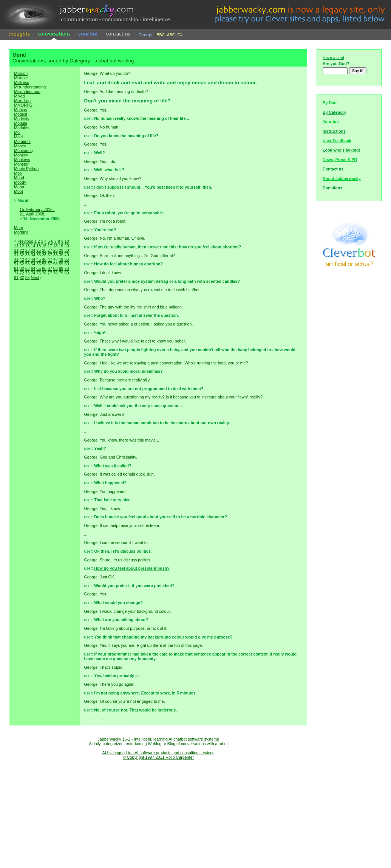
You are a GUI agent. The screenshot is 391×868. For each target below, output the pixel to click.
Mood (19, 178)
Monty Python (26, 169)
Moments (22, 141)
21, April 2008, (33, 214)
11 (16, 246)
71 (16, 273)
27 (50, 250)
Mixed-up (22, 101)
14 (33, 246)
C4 (180, 35)
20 (66, 246)
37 (50, 255)
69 (61, 268)
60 (66, 264)
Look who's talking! (341, 150)
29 (61, 250)
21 (16, 250)
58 (56, 264)
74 (33, 273)
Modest (21, 114)
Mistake (21, 78)
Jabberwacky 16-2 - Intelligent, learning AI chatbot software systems (158, 739)
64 (33, 268)
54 (33, 264)
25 (39, 250)
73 (28, 273)
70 (66, 268)
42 (22, 259)
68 (56, 268)
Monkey (21, 155)
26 (44, 250)
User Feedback (337, 141)
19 (61, 246)
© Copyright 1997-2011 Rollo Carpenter (158, 757)
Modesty (22, 119)
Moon (19, 187)
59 (61, 264)
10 (67, 241)
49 (61, 259)
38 (56, 255)
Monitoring (23, 150)
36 (44, 255)
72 (22, 273)
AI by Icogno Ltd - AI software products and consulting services (158, 753)
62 (22, 268)
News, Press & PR (340, 160)
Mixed (19, 96)
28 (56, 250)
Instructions (334, 131)
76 (44, 273)
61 (16, 268)
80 (66, 273)
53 (28, 264)
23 (28, 250)
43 (28, 259)
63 (28, 268)
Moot (19, 191)
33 (28, 255)
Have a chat (333, 57)
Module (21, 123)
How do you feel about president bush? (132, 568)
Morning (21, 232)
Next (35, 277)
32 (22, 255)
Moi (17, 132)
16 (44, 246)
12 (22, 246)
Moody (20, 182)
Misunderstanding (30, 87)
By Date (330, 103)
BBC (161, 35)
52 (22, 264)
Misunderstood (27, 91)
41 (16, 259)
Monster (21, 164)
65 (39, 268)
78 (56, 273)
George (145, 35)
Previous (25, 241)
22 (22, 250)
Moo (18, 173)
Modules (22, 128)
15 (39, 246)
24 (33, 250)
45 (39, 259)
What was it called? (113, 466)
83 (28, 277)
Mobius (20, 110)
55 (39, 264)
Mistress (22, 82)
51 (16, 264)
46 (44, 259)
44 (33, 259)
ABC (171, 35)
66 (44, 268)
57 (50, 264)
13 (28, 246)
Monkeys (22, 160)
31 (16, 255)
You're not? (105, 230)
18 (56, 246)
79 (61, 273)
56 (44, 264)
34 (33, 255)
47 (50, 259)
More (19, 228)
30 (66, 250)
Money (20, 146)
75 (39, 273)
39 (61, 255)
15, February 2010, (37, 209)
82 (22, 277)
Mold (18, 137)
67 (50, 268)
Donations (332, 188)
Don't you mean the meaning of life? (127, 101)
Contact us (333, 169)
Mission (21, 73)
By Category (335, 112)
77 (50, 273)
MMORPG (23, 105)
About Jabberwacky (342, 178)
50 (66, 259)
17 (50, 246)
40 (66, 255)
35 (39, 255)
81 (16, 277)
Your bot (331, 122)
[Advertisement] (45, 414)
